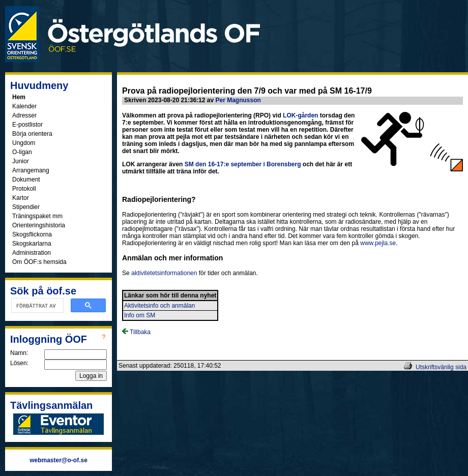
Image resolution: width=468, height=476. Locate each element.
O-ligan (22, 152)
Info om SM (140, 315)
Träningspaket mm (37, 216)
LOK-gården (300, 115)
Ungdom (24, 143)
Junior (21, 161)
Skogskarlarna (32, 244)
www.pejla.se (378, 243)
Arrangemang (31, 170)
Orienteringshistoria (39, 225)
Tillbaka (136, 332)
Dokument (26, 180)
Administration (32, 253)
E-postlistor (27, 125)
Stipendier (26, 207)
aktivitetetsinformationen (164, 273)
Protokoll (24, 189)
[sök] (36, 306)
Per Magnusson (238, 100)
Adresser (24, 115)
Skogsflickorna (32, 234)
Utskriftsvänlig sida (441, 367)
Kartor (21, 198)
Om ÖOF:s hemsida (39, 262)
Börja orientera (32, 134)
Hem (19, 97)
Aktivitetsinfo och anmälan (159, 306)
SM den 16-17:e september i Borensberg (243, 164)
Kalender (24, 106)
